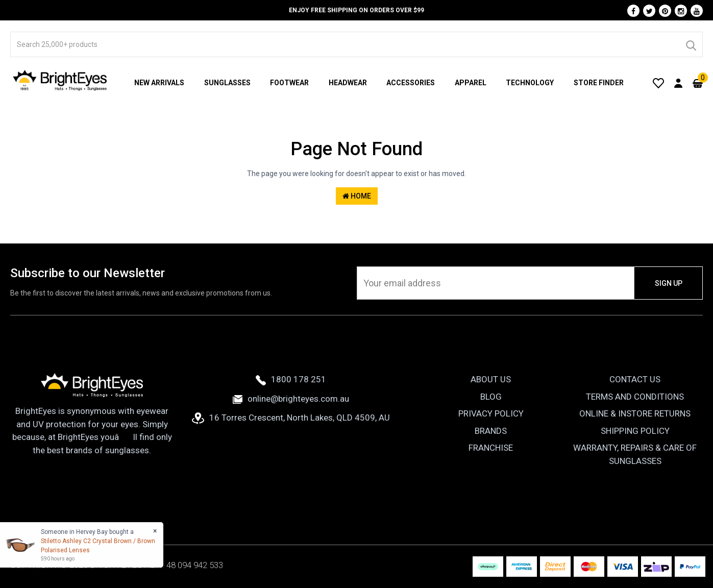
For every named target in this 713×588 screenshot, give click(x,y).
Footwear (289, 83)
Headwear (348, 83)
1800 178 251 (291, 379)
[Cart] (698, 83)
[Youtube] (697, 11)
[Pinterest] (665, 11)
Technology (530, 83)
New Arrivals (159, 83)
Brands (491, 431)
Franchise (491, 448)
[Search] (691, 44)
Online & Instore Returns (635, 413)
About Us (491, 379)
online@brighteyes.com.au (291, 399)
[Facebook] (633, 11)
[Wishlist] (658, 83)
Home (357, 196)
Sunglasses (227, 83)
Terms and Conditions (635, 397)
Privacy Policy (491, 413)
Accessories (411, 83)
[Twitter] (649, 11)
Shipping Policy (635, 431)
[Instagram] (681, 11)
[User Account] (678, 83)
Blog (491, 397)
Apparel (471, 83)
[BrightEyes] (60, 80)
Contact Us (635, 379)
